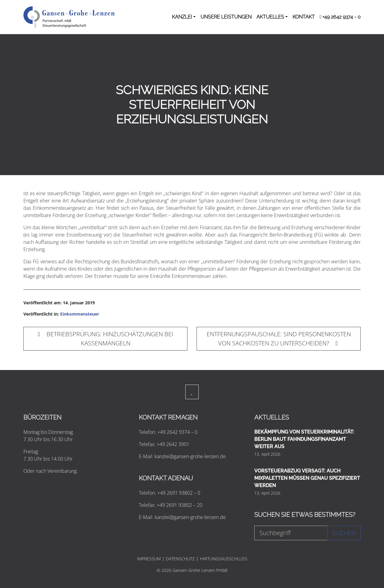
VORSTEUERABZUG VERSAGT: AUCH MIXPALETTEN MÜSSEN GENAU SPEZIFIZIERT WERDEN (307, 478)
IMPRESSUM (149, 559)
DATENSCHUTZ (180, 559)
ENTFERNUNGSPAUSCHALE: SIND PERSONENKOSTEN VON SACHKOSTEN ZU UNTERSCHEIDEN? (279, 339)
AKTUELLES (270, 17)
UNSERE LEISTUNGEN (226, 17)
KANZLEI (182, 17)
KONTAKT (304, 17)
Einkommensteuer (80, 314)
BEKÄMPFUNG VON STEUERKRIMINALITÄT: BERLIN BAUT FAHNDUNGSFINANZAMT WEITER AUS (304, 439)
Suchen (344, 533)
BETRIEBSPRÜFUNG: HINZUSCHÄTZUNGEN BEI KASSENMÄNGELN (105, 339)
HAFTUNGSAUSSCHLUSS (224, 559)
